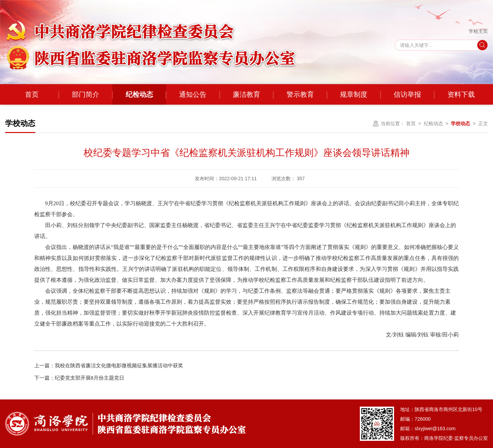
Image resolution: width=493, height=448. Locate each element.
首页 (32, 94)
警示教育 (300, 94)
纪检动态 (139, 94)
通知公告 (193, 94)
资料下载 (461, 94)
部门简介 (86, 94)
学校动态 (460, 123)
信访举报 (407, 94)
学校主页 (478, 31)
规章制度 (354, 94)
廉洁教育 (246, 94)
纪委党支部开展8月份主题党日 (79, 378)
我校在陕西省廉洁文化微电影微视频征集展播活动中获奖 (109, 365)
